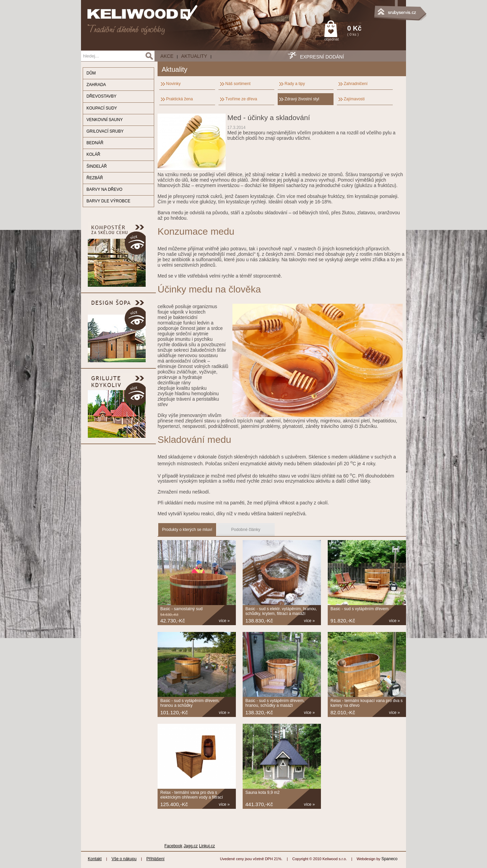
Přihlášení (155, 859)
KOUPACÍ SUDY (102, 108)
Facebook (173, 846)
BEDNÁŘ (95, 143)
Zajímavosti (354, 99)
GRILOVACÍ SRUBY (105, 131)
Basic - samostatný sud (181, 609)
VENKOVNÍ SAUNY (105, 120)
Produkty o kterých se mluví (187, 530)
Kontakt (95, 859)
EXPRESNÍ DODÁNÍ (322, 57)
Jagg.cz (191, 846)
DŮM (91, 73)
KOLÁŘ (93, 154)
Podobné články (246, 530)
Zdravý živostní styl (302, 99)
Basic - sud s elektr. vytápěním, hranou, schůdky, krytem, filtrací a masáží (281, 611)
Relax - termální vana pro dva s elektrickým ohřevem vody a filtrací (192, 795)
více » (224, 621)
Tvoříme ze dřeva (241, 99)
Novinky (173, 84)
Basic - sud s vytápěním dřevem (360, 609)
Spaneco (389, 859)
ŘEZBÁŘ (95, 178)
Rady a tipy (295, 84)
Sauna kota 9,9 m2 (263, 792)
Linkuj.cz (207, 846)
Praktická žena (180, 99)
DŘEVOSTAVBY (101, 96)
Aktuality (194, 56)
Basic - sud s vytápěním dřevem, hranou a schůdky (190, 703)
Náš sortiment (238, 84)
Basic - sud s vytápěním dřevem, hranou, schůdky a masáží (275, 703)
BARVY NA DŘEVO (104, 189)
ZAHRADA (96, 85)
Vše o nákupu (124, 859)
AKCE (167, 56)
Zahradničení (356, 84)
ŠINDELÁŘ (97, 166)
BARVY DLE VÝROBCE (108, 201)
